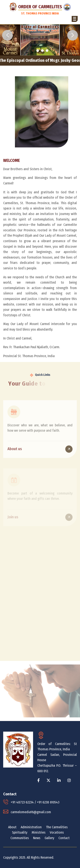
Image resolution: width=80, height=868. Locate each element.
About (12, 827)
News (37, 838)
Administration (31, 827)
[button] (75, 19)
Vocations (57, 832)
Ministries (39, 832)
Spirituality (20, 832)
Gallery (49, 838)
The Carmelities (57, 827)
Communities (20, 838)
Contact (64, 838)
